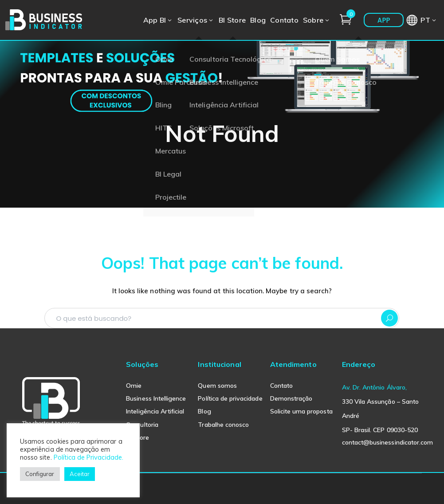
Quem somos (217, 386)
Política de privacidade (230, 398)
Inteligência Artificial (155, 411)
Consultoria (142, 425)
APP (384, 20)
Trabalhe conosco (223, 425)
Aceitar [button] (80, 474)
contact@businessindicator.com (387, 442)
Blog (204, 411)
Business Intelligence (156, 398)
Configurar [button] (40, 474)
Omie (134, 386)
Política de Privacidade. (88, 457)
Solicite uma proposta (301, 411)
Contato (281, 386)
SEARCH (389, 318)
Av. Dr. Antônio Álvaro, (374, 387)
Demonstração (291, 398)
